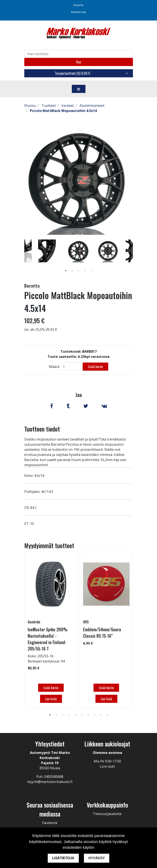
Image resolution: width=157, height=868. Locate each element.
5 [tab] (91, 271)
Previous (21, 257)
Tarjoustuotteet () (73, 73)
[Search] (79, 54)
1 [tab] (66, 271)
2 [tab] (72, 271)
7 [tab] (88, 715)
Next (136, 257)
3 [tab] (79, 271)
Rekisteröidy (79, 12)
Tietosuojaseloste (107, 814)
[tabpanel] (79, 251)
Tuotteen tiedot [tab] (42, 429)
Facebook (50, 823)
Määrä (54, 367)
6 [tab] (82, 715)
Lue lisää (51, 699)
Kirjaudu (78, 5)
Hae (78, 62)
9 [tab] (101, 715)
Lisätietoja (63, 858)
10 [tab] (107, 715)
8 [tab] (95, 715)
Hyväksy (97, 858)
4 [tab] (85, 271)
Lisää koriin (95, 367)
